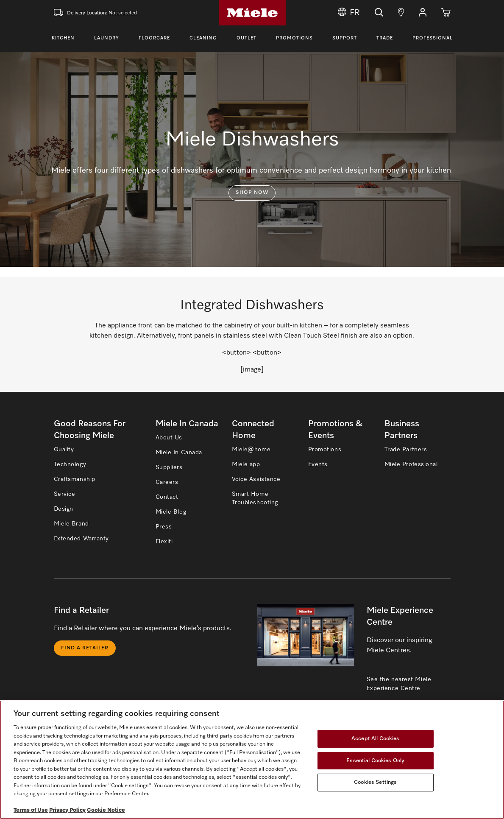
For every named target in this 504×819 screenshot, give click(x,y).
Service (65, 494)
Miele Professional (411, 464)
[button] (423, 13)
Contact (167, 497)
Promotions (294, 38)
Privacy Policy (67, 810)
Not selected (123, 13)
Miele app (246, 464)
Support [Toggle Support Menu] (345, 38)
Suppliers (169, 467)
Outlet (246, 38)
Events (318, 464)
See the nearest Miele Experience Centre (399, 684)
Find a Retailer (85, 648)
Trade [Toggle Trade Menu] (385, 38)
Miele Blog (171, 512)
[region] (252, 760)
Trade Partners (406, 450)
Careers (167, 482)
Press (164, 527)
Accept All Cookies (375, 739)
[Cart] (446, 13)
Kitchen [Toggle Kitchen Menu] (63, 38)
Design (64, 509)
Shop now (252, 193)
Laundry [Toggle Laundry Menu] (107, 38)
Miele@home (251, 450)
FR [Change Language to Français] (349, 13)
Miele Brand (71, 524)
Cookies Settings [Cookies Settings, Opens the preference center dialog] (375, 782)
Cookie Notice (106, 810)
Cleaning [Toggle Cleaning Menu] (203, 38)
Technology (70, 464)
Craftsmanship (75, 479)
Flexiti (164, 542)
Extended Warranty (82, 539)
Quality (64, 450)
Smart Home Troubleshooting (255, 498)
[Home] (252, 13)
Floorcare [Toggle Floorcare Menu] (154, 38)
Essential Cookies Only (375, 761)
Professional (433, 38)
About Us (169, 438)
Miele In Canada (179, 453)
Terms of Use (31, 810)
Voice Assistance (256, 479)
